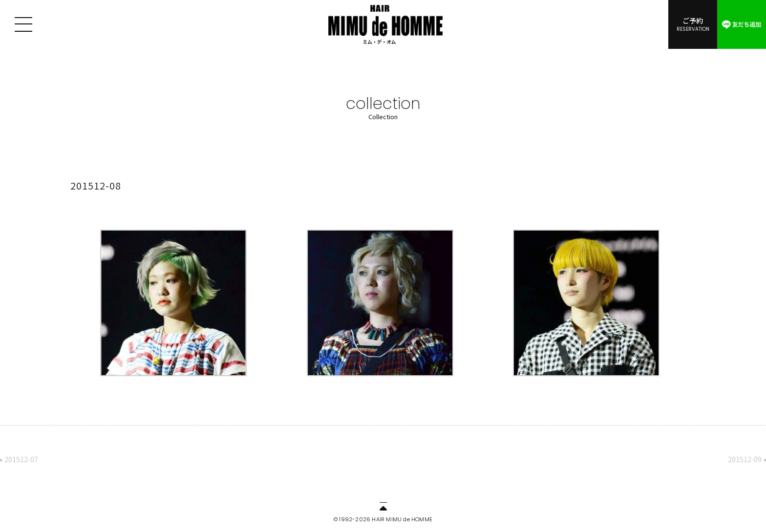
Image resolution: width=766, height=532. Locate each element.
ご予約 (693, 24)
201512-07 (21, 459)
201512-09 (745, 459)
